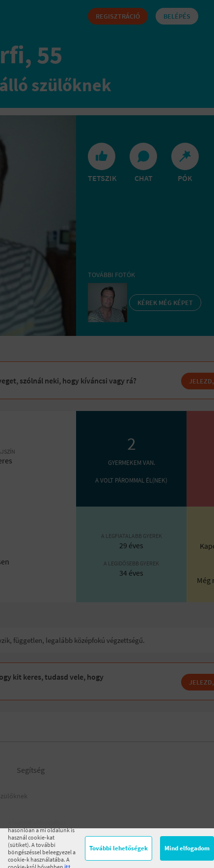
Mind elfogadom (187, 848)
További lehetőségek (119, 848)
